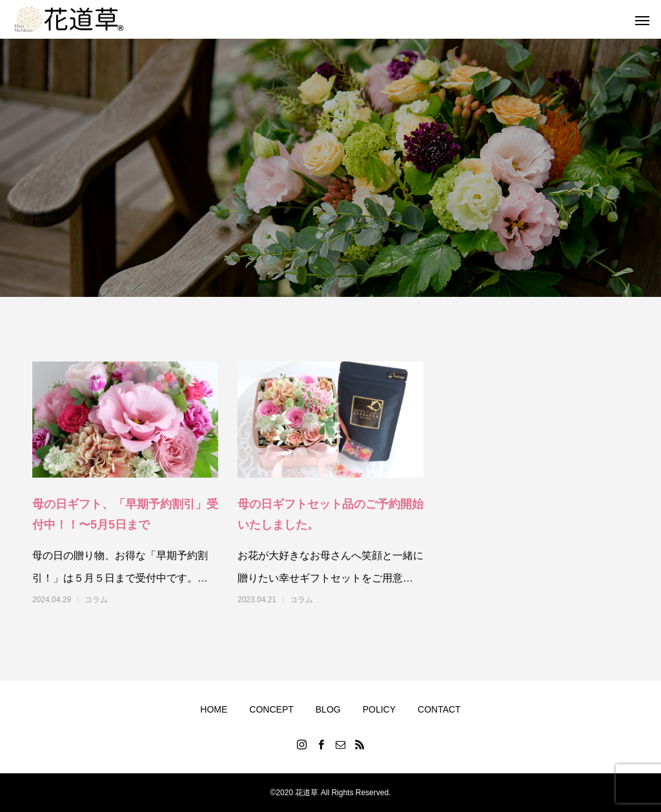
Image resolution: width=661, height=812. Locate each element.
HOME (214, 709)
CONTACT (439, 709)
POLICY (379, 709)
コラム (96, 600)
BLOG (328, 709)
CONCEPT (271, 709)
